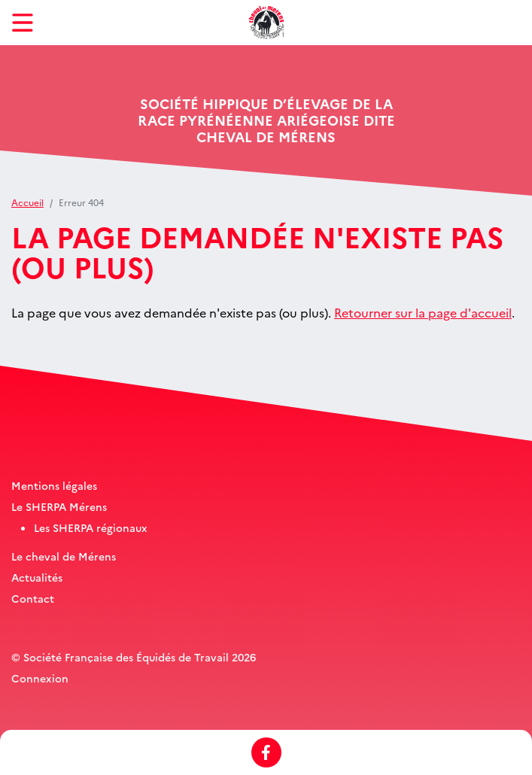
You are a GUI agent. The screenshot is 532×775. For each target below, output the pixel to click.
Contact (33, 598)
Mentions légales (54, 485)
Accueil (27, 202)
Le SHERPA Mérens (59, 506)
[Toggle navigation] (23, 23)
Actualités (37, 577)
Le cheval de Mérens (64, 556)
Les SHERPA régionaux (91, 527)
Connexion (40, 678)
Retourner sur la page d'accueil (423, 312)
